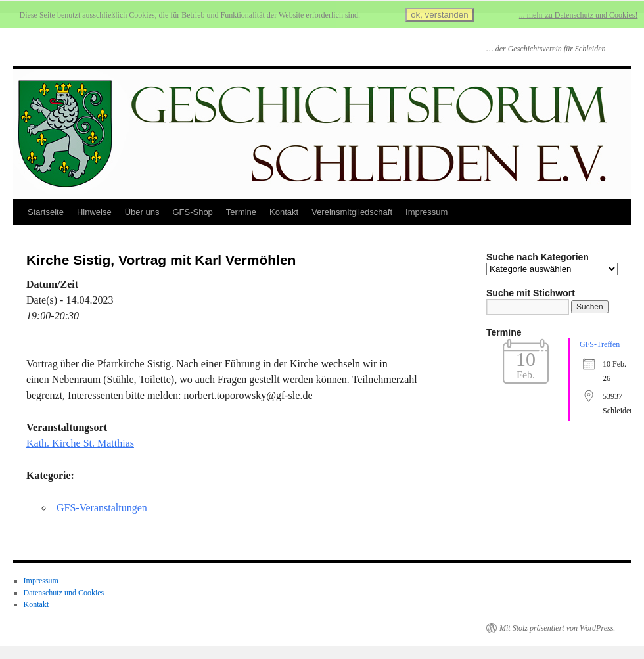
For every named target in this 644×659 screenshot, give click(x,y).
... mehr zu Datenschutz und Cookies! (579, 15)
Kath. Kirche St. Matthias (80, 443)
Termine (241, 212)
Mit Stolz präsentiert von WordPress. (557, 628)
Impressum (426, 212)
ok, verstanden (439, 15)
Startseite (46, 212)
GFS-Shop (192, 212)
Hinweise (94, 212)
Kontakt (284, 212)
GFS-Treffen (600, 344)
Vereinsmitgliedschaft (352, 212)
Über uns (142, 212)
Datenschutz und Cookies (64, 593)
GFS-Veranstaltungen (102, 508)
